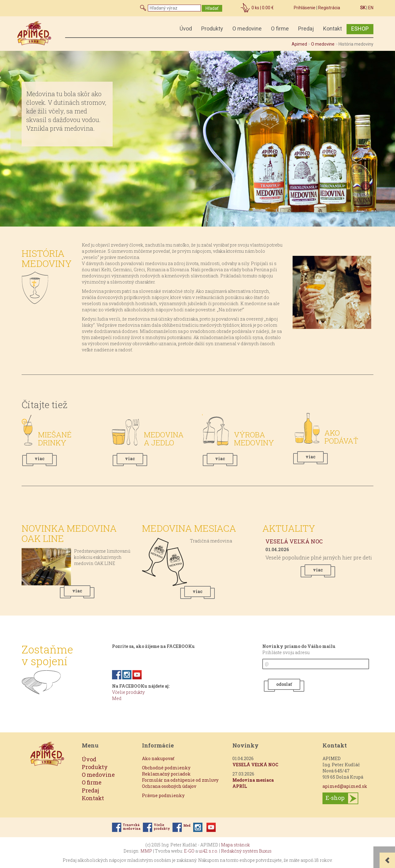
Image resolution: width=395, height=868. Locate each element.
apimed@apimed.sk (345, 786)
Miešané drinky (55, 439)
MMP (146, 851)
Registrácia (329, 8)
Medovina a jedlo (164, 439)
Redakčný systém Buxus (246, 851)
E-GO (189, 851)
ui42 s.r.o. (208, 851)
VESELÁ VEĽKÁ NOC (294, 541)
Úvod (186, 29)
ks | (263, 8)
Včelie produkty (128, 692)
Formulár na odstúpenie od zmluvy (180, 780)
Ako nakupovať (158, 758)
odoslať (284, 684)
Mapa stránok (235, 845)
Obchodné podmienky (166, 768)
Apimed (299, 44)
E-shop (335, 798)
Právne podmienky (163, 795)
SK (363, 8)
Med (117, 698)
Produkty (212, 29)
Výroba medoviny (254, 439)
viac (39, 459)
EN (371, 8)
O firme (280, 29)
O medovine (247, 29)
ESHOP (360, 29)
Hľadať (212, 8)
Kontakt (333, 29)
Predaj (306, 29)
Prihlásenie (305, 8)
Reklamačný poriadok (166, 774)
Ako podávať (341, 437)
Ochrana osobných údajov (169, 786)
